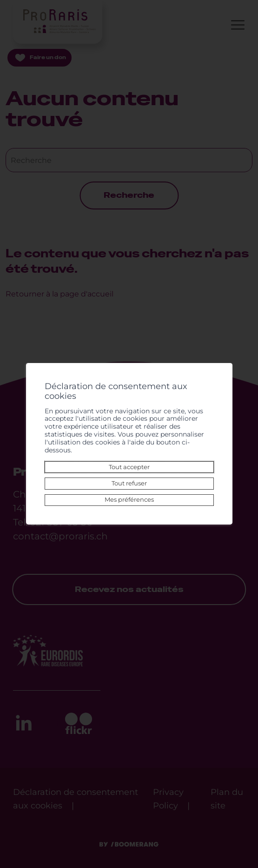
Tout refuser (129, 483)
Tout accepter (129, 467)
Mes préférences (129, 500)
